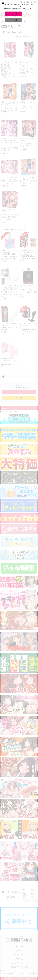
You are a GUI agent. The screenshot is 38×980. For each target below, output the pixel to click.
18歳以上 (13, 14)
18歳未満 (13, 20)
